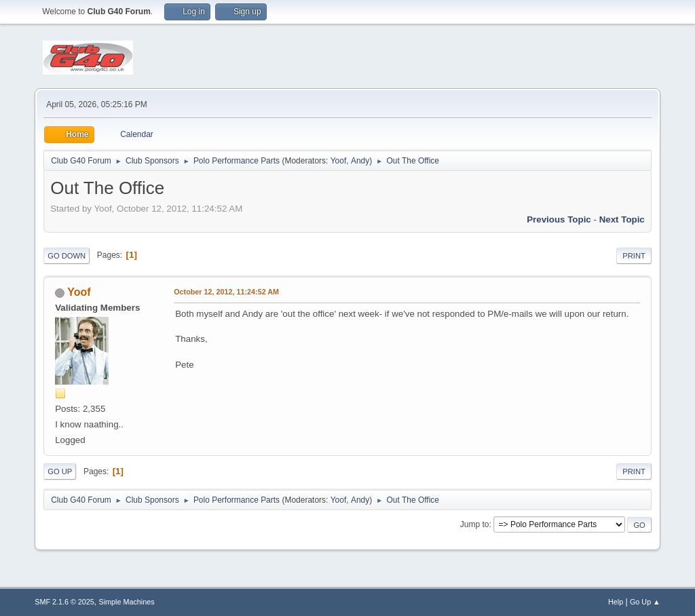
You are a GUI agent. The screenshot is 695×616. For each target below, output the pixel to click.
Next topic (622, 219)
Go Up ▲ (645, 602)
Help (616, 602)
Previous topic (559, 219)
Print (634, 256)
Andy (360, 161)
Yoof (339, 161)
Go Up (60, 471)
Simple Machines (127, 602)
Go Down (67, 256)
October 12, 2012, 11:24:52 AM (226, 292)
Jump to (475, 524)
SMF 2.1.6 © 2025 (64, 602)
